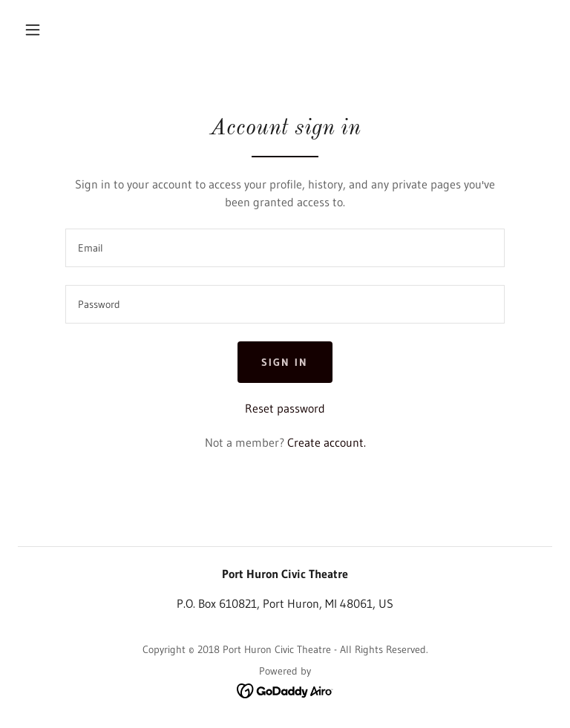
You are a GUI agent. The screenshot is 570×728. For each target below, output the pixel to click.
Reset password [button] (285, 408)
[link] (285, 689)
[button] (33, 30)
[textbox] (285, 248)
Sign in (285, 362)
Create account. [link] (327, 442)
